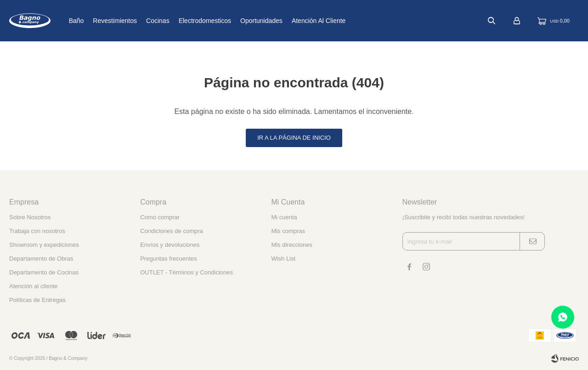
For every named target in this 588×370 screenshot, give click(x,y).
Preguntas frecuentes (169, 259)
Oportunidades (290, 21)
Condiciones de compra (172, 231)
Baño (105, 21)
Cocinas (187, 21)
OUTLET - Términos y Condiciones (187, 272)
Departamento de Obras (41, 259)
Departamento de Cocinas (44, 272)
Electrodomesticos (233, 21)
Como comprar (160, 217)
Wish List (283, 259)
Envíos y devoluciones (170, 245)
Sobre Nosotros (30, 217)
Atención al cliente (348, 21)
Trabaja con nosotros (37, 231)
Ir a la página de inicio (294, 138)
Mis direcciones (292, 245)
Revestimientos (144, 21)
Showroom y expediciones (44, 245)
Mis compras (288, 231)
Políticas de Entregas (37, 300)
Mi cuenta (284, 217)
